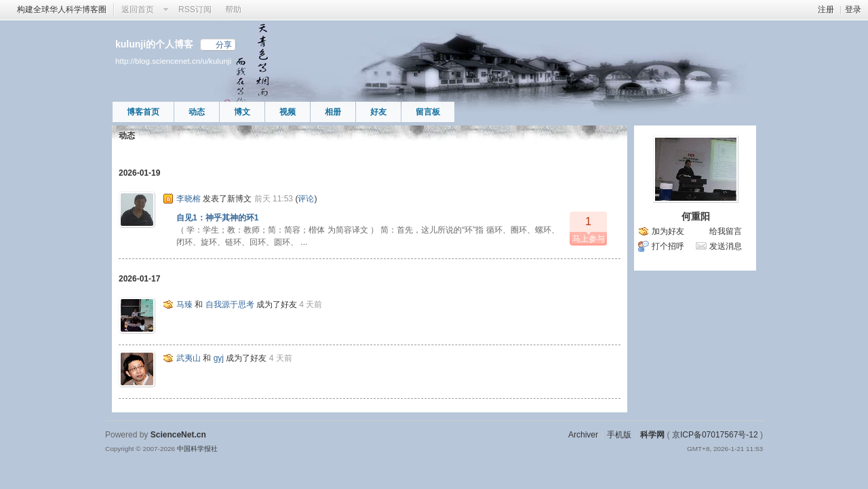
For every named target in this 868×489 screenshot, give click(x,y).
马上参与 (588, 228)
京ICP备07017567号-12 (715, 435)
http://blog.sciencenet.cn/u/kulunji (173, 61)
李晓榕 (189, 199)
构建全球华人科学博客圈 (62, 9)
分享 (224, 45)
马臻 (184, 305)
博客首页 (143, 112)
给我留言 (726, 231)
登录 (853, 9)
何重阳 (696, 216)
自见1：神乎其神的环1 (217, 218)
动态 (197, 112)
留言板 (428, 112)
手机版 (619, 435)
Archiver (583, 435)
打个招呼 (668, 246)
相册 (333, 112)
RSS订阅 (195, 9)
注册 (826, 9)
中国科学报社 (197, 449)
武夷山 (189, 358)
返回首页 (138, 9)
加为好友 (668, 231)
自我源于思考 (230, 305)
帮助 (233, 9)
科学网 (652, 435)
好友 (378, 112)
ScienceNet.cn (178, 435)
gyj (219, 358)
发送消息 (726, 246)
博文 (242, 112)
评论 (306, 199)
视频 (288, 112)
